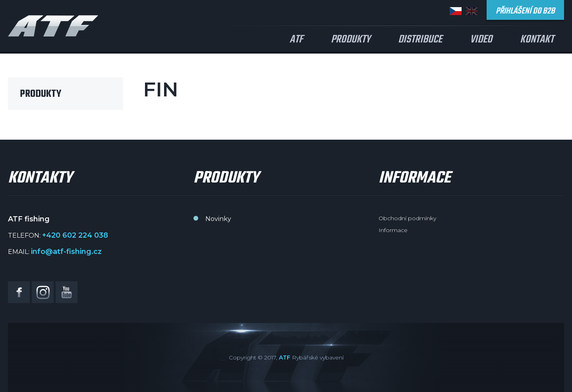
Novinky (218, 219)
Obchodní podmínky (407, 218)
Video (481, 39)
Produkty (351, 39)
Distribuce (420, 39)
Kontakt (537, 39)
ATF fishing (53, 26)
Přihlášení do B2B (525, 11)
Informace (393, 230)
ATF (296, 39)
